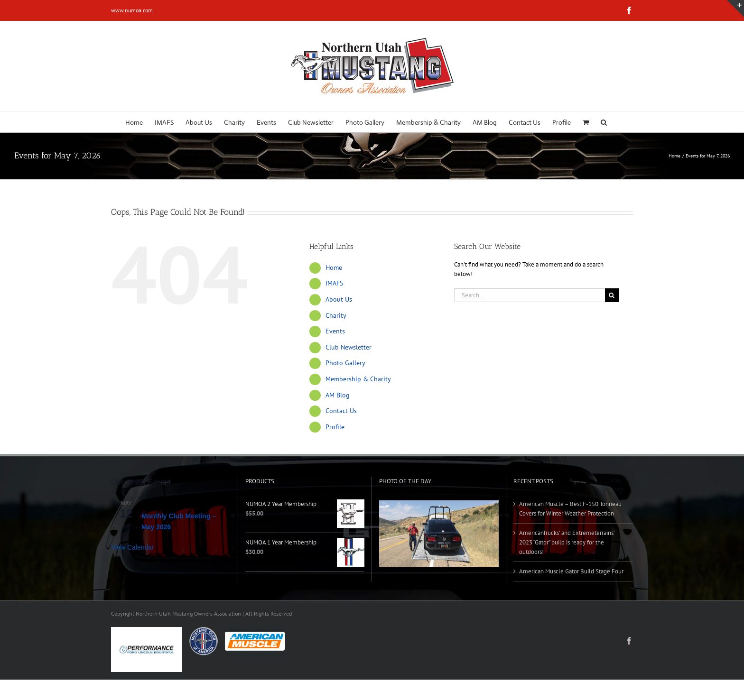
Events (335, 331)
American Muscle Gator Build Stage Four (571, 571)
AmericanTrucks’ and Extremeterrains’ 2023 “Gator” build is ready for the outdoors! (567, 542)
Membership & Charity (358, 379)
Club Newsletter (349, 347)
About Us (339, 299)
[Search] (612, 295)
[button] (604, 122)
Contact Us (341, 411)
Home (334, 267)
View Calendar (133, 547)
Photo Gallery (345, 363)
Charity (336, 315)
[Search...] (530, 295)
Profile (335, 427)
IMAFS (334, 283)
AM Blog (338, 395)
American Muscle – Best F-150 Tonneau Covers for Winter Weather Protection (570, 509)
